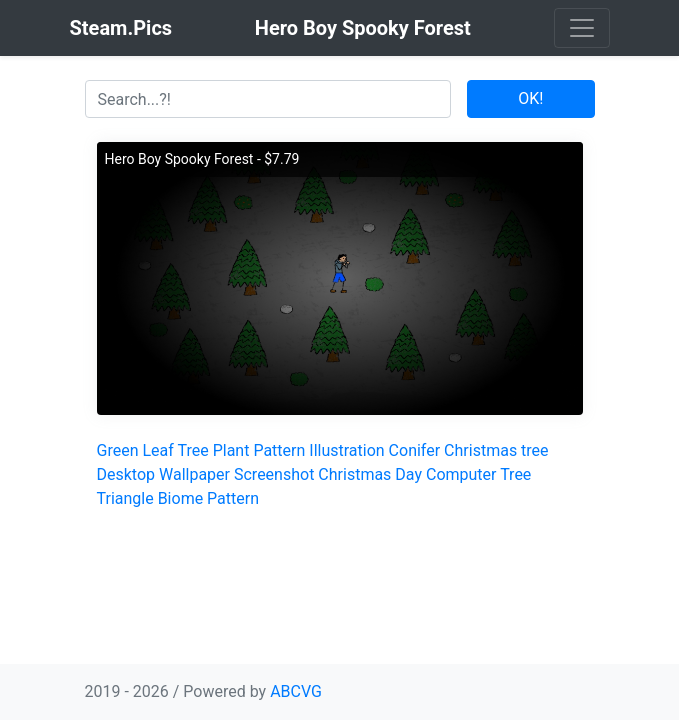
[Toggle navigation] (582, 28)
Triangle (125, 498)
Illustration (346, 450)
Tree (192, 450)
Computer (461, 474)
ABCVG (296, 691)
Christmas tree (496, 450)
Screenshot (274, 474)
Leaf (157, 450)
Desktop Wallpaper (164, 474)
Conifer (415, 450)
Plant (231, 450)
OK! (530, 98)
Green (118, 450)
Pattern (279, 450)
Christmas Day (370, 474)
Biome (181, 498)
